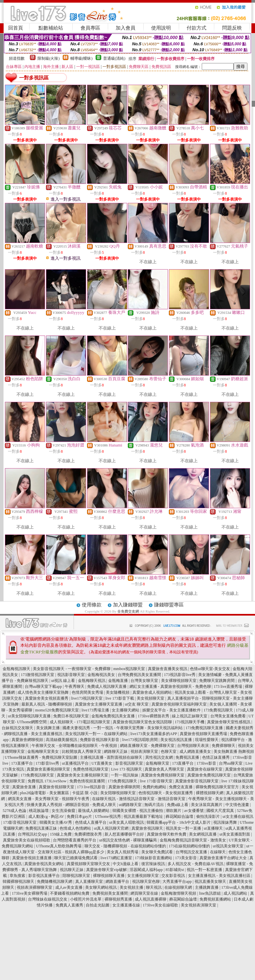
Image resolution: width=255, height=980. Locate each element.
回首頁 (16, 28)
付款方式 (197, 28)
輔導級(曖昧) (81, 58)
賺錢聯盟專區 (169, 605)
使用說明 (161, 28)
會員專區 (90, 28)
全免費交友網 (128, 611)
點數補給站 (51, 28)
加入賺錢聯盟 (128, 605)
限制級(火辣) (49, 58)
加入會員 (126, 28)
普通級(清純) (114, 58)
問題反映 (232, 28)
